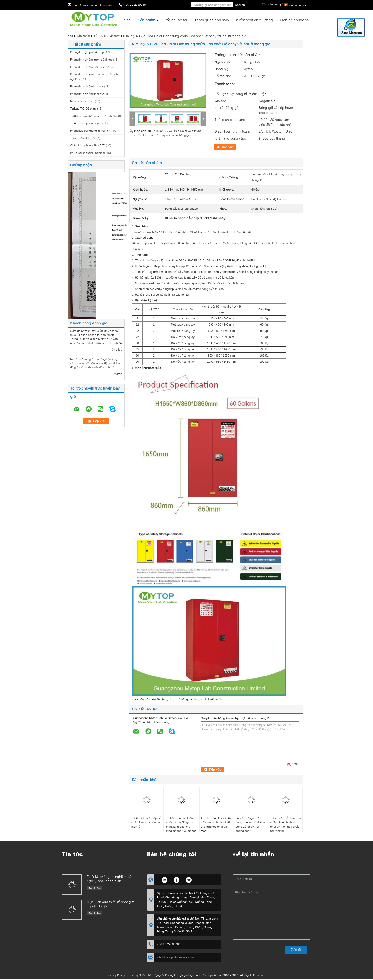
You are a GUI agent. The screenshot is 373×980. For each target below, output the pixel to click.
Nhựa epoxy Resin (82, 101)
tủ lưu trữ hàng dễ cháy (184, 699)
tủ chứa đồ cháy (156, 699)
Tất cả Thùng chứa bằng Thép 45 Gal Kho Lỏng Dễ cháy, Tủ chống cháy (250, 824)
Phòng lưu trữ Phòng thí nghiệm (91, 131)
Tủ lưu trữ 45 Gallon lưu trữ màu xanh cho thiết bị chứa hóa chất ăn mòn (216, 824)
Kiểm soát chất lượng (255, 20)
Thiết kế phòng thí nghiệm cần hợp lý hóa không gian (110, 879)
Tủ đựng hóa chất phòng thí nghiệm (93, 116)
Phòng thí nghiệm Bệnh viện (88, 67)
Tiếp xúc (227, 147)
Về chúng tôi (177, 20)
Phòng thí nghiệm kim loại (87, 86)
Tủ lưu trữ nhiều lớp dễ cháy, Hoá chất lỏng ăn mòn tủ (146, 822)
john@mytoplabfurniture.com (93, 5)
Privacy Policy (116, 975)
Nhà (127, 20)
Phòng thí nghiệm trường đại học (91, 60)
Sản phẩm (146, 20)
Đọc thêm (94, 888)
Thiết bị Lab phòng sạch (86, 123)
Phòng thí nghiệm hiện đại (87, 52)
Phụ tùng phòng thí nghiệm (88, 153)
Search (240, 5)
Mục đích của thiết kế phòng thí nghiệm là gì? (111, 904)
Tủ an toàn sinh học (83, 138)
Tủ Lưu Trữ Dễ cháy (107, 36)
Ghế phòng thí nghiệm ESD (88, 145)
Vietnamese (298, 5)
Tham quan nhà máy (212, 20)
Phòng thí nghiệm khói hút (87, 94)
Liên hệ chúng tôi (295, 20)
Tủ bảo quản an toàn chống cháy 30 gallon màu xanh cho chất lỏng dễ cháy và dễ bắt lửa (181, 827)
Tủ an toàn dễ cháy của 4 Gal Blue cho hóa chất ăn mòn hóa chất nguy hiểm (286, 824)
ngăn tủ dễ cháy (211, 699)
